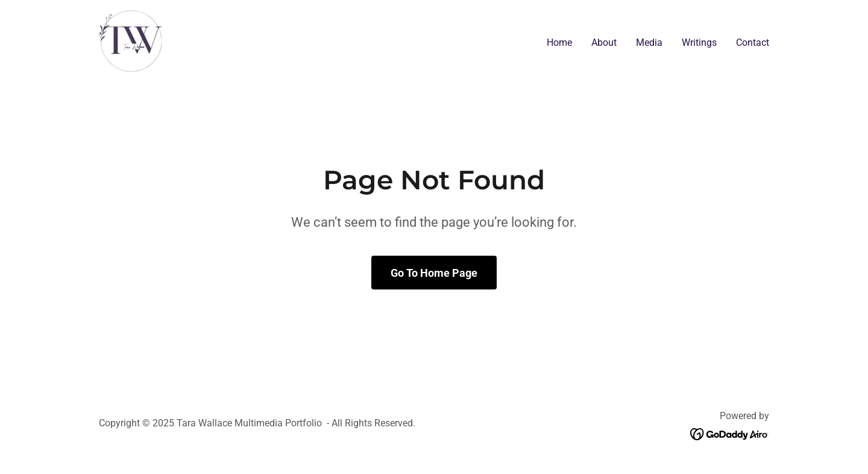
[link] (130, 40)
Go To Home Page (434, 273)
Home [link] (559, 43)
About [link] (604, 43)
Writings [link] (699, 43)
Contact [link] (753, 43)
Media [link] (649, 43)
